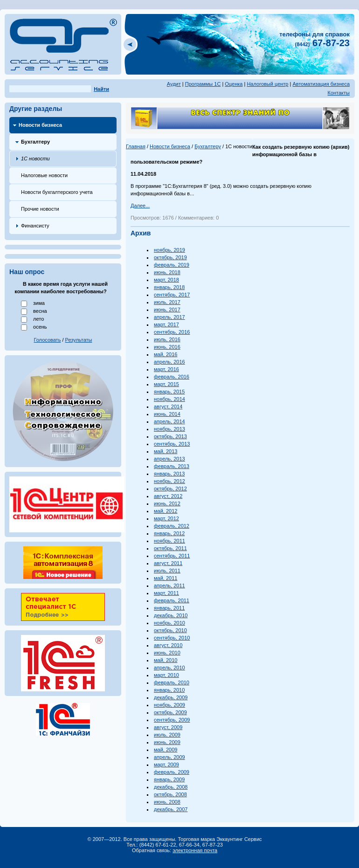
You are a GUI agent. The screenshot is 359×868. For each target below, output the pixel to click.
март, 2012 (166, 518)
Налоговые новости (44, 175)
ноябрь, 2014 (169, 399)
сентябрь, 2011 (172, 556)
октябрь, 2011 (170, 548)
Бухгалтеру (35, 142)
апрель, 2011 (169, 586)
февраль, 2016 (172, 377)
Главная (136, 146)
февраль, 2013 (172, 466)
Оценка (234, 84)
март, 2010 (166, 675)
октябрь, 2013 (170, 436)
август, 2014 (168, 406)
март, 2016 (166, 369)
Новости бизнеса (40, 125)
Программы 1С (203, 84)
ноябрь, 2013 (169, 429)
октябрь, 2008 (170, 794)
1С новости (35, 158)
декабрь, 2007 (171, 809)
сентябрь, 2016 (172, 332)
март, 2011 (166, 593)
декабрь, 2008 (171, 787)
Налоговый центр (267, 84)
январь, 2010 (169, 690)
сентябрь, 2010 (172, 638)
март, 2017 (166, 324)
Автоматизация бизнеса (321, 84)
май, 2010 (166, 660)
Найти (101, 89)
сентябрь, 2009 (172, 720)
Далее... (140, 206)
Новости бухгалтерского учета (57, 192)
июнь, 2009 (167, 742)
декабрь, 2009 (171, 697)
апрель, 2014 (169, 421)
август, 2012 (168, 496)
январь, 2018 (169, 287)
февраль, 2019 (172, 265)
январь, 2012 (169, 533)
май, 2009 (166, 750)
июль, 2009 (167, 735)
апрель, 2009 (169, 757)
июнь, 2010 (167, 653)
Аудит (174, 84)
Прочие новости (40, 209)
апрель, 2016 (169, 362)
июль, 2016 (167, 339)
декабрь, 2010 (171, 615)
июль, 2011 (167, 571)
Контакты (338, 93)
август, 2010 (168, 645)
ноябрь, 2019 (169, 250)
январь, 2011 (169, 608)
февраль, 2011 (172, 600)
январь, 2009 (169, 779)
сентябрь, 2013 (172, 444)
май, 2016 (166, 354)
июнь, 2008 (167, 802)
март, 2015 (166, 384)
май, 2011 (166, 578)
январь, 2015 (169, 392)
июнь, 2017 (167, 310)
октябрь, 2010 (170, 630)
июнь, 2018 (167, 272)
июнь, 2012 (167, 503)
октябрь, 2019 (170, 257)
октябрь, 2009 (170, 712)
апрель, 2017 (169, 317)
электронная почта (195, 850)
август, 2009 (168, 727)
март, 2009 (166, 765)
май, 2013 (166, 451)
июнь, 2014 (167, 414)
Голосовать (48, 340)
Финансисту (35, 226)
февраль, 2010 (172, 682)
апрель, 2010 (169, 668)
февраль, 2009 (172, 772)
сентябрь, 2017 (172, 295)
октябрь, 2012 (170, 489)
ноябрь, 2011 (169, 541)
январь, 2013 (169, 474)
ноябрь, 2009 (169, 705)
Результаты (79, 340)
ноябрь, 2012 (169, 481)
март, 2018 (166, 280)
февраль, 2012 (172, 526)
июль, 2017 (167, 302)
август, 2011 (168, 563)
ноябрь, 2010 (169, 623)
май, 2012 (166, 511)
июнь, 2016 (167, 347)
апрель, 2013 (169, 459)
